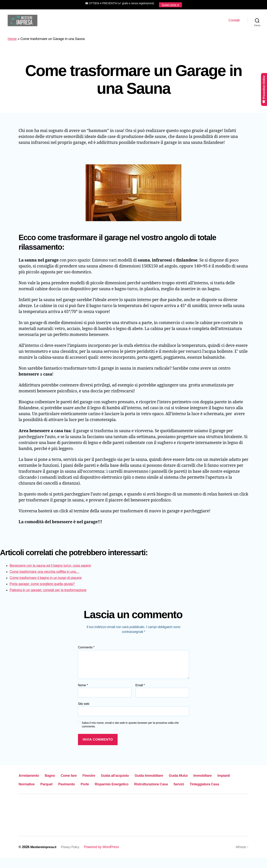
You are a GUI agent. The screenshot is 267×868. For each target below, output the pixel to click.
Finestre (106, 777)
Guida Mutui (220, 777)
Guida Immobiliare (183, 777)
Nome (83, 687)
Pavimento (131, 785)
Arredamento (32, 777)
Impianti (57, 785)
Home (12, 40)
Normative (82, 785)
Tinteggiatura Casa (108, 794)
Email (140, 687)
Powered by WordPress (107, 857)
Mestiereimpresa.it (45, 857)
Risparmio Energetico (187, 785)
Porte (154, 785)
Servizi (76, 794)
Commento (86, 649)
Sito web (84, 705)
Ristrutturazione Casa (41, 794)
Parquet (106, 785)
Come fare (81, 777)
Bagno (58, 777)
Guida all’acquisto (139, 777)
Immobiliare (31, 785)
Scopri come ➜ (170, 5)
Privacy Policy (75, 857)
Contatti (234, 21)
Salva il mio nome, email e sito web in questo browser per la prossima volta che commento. (130, 726)
